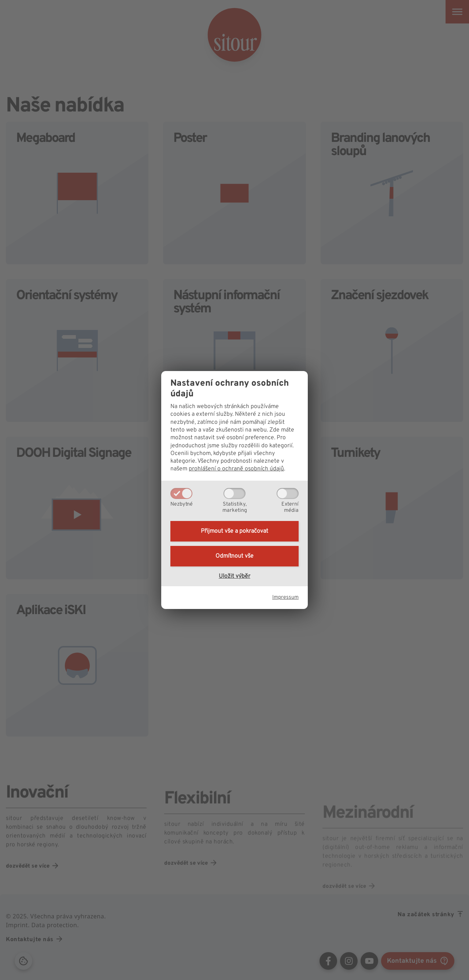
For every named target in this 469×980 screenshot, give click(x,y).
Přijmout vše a (234, 531)
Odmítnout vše (234, 556)
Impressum (285, 597)
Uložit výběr (234, 576)
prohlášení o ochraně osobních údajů (236, 469)
